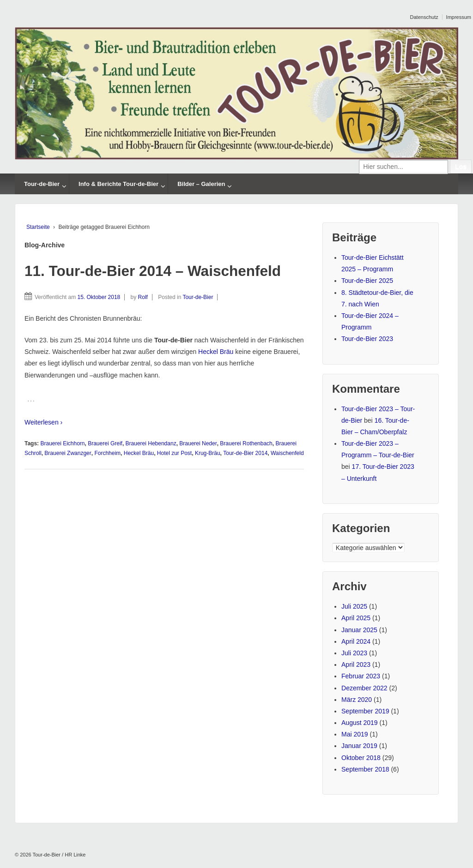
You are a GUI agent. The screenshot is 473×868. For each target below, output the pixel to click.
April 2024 (356, 641)
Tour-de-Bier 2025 (367, 281)
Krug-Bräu (208, 453)
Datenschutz (424, 17)
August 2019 (360, 723)
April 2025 (356, 618)
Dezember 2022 (364, 688)
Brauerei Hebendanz (151, 443)
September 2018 (365, 769)
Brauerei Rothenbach (246, 443)
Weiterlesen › (43, 422)
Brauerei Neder (198, 443)
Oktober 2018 (361, 758)
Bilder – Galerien (201, 184)
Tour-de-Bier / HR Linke (59, 855)
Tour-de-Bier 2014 (245, 453)
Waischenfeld (287, 453)
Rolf (143, 297)
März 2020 (357, 700)
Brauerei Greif (105, 443)
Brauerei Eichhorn (62, 443)
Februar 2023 (361, 676)
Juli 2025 (354, 606)
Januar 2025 (359, 630)
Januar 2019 (359, 746)
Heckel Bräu (216, 352)
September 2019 (365, 711)
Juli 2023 (354, 653)
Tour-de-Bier (42, 184)
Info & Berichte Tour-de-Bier (118, 184)
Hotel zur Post (174, 453)
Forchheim (107, 453)
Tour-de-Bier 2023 (367, 339)
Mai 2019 (355, 734)
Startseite (38, 227)
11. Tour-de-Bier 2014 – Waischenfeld (153, 271)
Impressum (459, 17)
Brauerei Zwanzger (68, 453)
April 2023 (356, 664)
